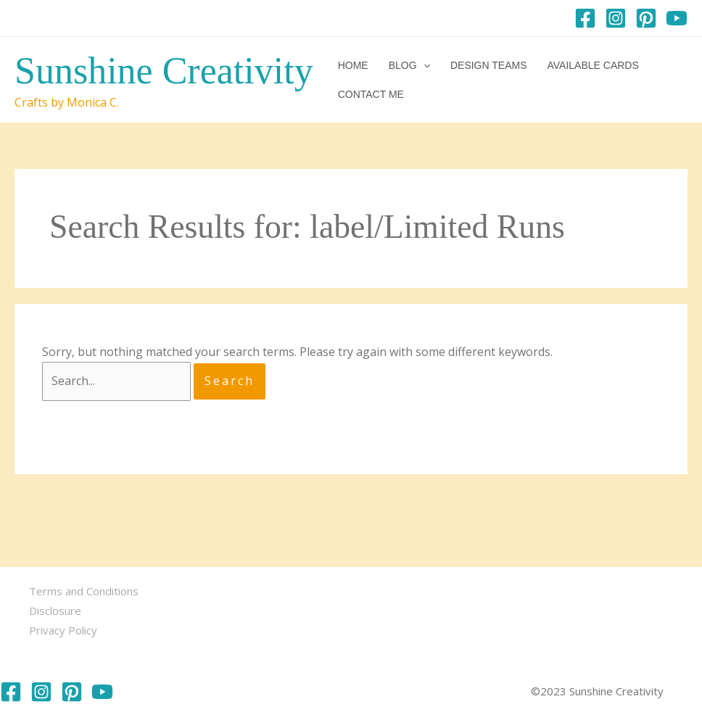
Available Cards (592, 65)
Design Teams (489, 65)
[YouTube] (677, 18)
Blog (409, 65)
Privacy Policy (63, 630)
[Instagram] (616, 18)
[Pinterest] (646, 18)
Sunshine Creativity (164, 71)
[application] (424, 65)
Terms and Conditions (84, 591)
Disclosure (55, 611)
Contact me (371, 94)
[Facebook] (585, 18)
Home (353, 65)
